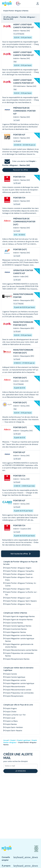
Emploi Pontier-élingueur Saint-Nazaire (21, 601)
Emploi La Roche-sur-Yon (15, 715)
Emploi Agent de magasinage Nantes (20, 616)
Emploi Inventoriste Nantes (16, 629)
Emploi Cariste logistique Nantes (18, 626)
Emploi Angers (11, 708)
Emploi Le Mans (11, 721)
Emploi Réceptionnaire (14, 696)
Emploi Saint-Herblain (14, 727)
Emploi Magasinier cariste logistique (20, 683)
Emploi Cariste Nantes (14, 623)
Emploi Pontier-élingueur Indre (17, 589)
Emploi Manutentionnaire (15, 687)
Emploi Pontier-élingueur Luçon (18, 598)
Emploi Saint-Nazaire (14, 731)
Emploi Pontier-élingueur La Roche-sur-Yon (21, 593)
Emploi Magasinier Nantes (16, 632)
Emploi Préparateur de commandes (19, 693)
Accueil (6, 740)
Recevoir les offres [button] (20, 170)
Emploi (13, 740)
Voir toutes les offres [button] (21, 554)
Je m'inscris (20, 771)
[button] (38, 3)
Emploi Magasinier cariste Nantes (19, 635)
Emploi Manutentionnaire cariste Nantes (21, 650)
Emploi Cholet (11, 712)
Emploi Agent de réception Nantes (19, 620)
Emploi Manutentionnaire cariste (18, 690)
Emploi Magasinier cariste (15, 680)
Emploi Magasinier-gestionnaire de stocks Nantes (19, 646)
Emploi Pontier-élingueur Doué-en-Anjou (19, 579)
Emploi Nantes (11, 724)
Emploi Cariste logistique (15, 677)
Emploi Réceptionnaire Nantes (17, 659)
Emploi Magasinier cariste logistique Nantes (20, 640)
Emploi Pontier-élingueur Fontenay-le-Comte (21, 584)
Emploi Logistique (24, 740)
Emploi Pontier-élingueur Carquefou (20, 571)
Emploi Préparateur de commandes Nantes (19, 655)
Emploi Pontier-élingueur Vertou (18, 604)
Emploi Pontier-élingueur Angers (18, 568)
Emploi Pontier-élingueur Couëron (19, 574)
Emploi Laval (10, 718)
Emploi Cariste (11, 674)
